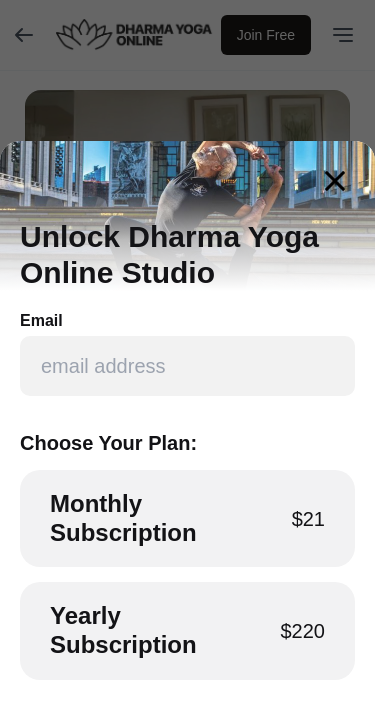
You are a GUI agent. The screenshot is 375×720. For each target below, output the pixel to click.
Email (41, 320)
